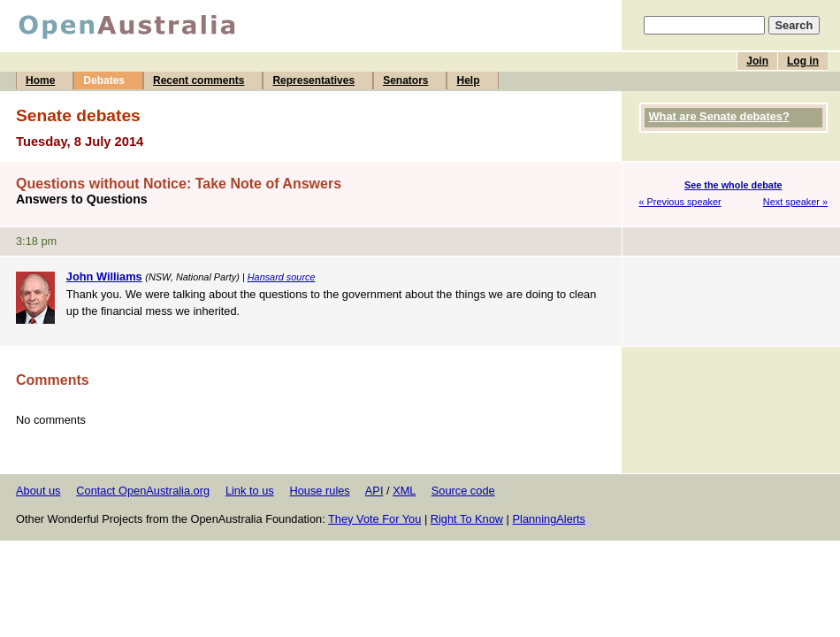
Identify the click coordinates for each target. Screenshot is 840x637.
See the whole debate (733, 185)
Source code (463, 491)
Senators (405, 81)
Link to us (250, 491)
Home (40, 81)
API (374, 491)
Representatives (313, 81)
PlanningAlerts (550, 519)
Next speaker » (795, 202)
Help (468, 81)
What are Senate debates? (719, 116)
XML (404, 491)
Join (757, 61)
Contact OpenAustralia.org (143, 491)
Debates (104, 81)
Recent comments (199, 81)
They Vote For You (374, 519)
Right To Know (467, 519)
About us (38, 491)
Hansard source (282, 277)
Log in (803, 61)
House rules (319, 491)
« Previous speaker (680, 202)
